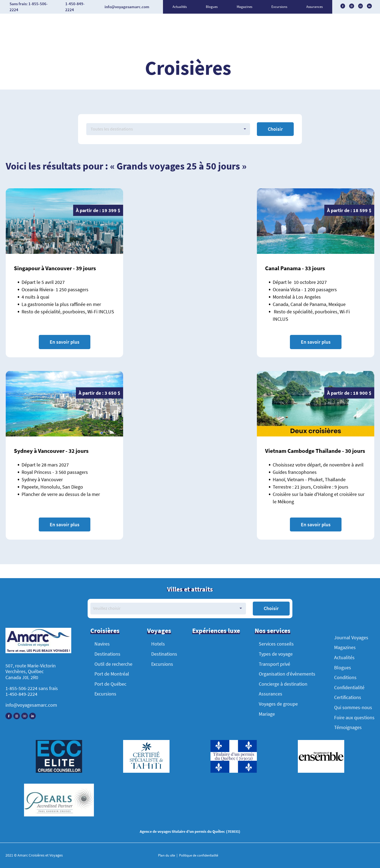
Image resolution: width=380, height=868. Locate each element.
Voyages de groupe (278, 704)
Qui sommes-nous (353, 707)
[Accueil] (38, 641)
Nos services (273, 631)
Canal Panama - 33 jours (295, 268)
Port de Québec (110, 684)
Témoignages (348, 727)
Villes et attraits (190, 589)
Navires (102, 644)
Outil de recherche (113, 664)
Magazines (244, 7)
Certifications (348, 697)
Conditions (345, 677)
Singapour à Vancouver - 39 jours (55, 268)
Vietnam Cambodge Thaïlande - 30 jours (315, 451)
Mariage (267, 714)
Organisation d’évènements (287, 674)
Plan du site (167, 855)
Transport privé (274, 664)
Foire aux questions (354, 717)
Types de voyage (276, 654)
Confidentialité (349, 687)
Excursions (279, 7)
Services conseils (276, 644)
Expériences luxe (216, 631)
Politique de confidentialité (198, 855)
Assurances (314, 7)
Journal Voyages (351, 637)
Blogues (212, 7)
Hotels (158, 644)
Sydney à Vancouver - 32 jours (51, 451)
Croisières (105, 631)
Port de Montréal (112, 674)
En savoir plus (65, 342)
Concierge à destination (283, 684)
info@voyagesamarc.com (31, 705)
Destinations (107, 654)
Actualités (180, 7)
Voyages (159, 631)
